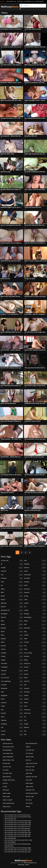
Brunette (12, 646)
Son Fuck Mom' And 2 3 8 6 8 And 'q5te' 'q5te (18, 834)
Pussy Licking (35, 653)
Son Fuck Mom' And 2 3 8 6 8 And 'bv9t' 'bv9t (17, 836)
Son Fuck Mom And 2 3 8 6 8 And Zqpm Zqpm (18, 848)
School (35, 671)
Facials (12, 706)
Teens (35, 706)
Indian (35, 585)
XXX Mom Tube (7, 773)
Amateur (12, 568)
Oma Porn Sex (7, 767)
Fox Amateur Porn (39, 1)
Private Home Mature (32, 793)
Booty (12, 635)
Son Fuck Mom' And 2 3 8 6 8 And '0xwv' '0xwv (18, 850)
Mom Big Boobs (7, 750)
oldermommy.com (29, 1)
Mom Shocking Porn (32, 743)
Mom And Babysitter (10, 838)
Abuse (27, 865)
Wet (35, 731)
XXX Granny (29, 753)
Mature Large (7, 793)
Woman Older (30, 757)
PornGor (5, 783)
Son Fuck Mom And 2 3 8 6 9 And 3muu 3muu (18, 825)
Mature (35, 621)
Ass (12, 585)
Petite (35, 639)
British (12, 642)
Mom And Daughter (10, 842)
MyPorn (28, 747)
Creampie (12, 671)
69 (12, 564)
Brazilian (12, 639)
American (12, 571)
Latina (35, 600)
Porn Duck (29, 800)
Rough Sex (35, 664)
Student (35, 696)
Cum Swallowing (12, 681)
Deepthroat (12, 689)
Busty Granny (7, 807)
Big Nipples (12, 614)
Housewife (35, 578)
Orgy (35, 632)
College (12, 660)
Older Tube (29, 773)
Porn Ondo (29, 780)
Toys (35, 720)
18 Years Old (12, 561)
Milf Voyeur (6, 790)
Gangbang (12, 724)
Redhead (35, 657)
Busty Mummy (7, 777)
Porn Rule (6, 770)
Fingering (12, 720)
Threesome (35, 710)
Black (12, 621)
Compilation (12, 667)
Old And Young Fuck (10, 819)
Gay (12, 728)
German (12, 731)
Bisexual (12, 618)
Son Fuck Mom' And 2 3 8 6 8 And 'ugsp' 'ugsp (18, 823)
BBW (12, 593)
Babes (12, 589)
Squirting (35, 689)
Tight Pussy (35, 713)
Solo (35, 685)
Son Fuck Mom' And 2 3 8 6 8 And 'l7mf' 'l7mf (17, 827)
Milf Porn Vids (30, 797)
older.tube (20, 1)
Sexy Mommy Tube (8, 747)
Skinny (35, 678)
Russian (35, 667)
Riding (35, 660)
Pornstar (35, 642)
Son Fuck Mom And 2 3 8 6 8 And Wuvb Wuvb (18, 821)
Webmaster (21, 865)
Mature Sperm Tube (8, 760)
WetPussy (10, 7)
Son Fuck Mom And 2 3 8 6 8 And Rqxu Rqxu (18, 844)
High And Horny (9, 846)
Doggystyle (12, 696)
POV (35, 646)
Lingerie (35, 610)
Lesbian (35, 603)
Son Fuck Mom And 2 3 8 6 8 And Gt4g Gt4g (17, 829)
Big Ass (12, 600)
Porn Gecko (29, 803)
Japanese (35, 593)
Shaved (35, 674)
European (12, 703)
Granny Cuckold (7, 800)
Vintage (35, 724)
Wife (35, 735)
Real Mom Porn (30, 790)
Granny (12, 735)
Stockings (35, 692)
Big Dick (12, 607)
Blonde (12, 625)
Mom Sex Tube (30, 767)
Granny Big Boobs (8, 757)
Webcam (35, 728)
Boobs (12, 632)
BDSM (12, 596)
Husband (35, 582)
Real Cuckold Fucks (8, 803)
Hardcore (35, 568)
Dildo (12, 692)
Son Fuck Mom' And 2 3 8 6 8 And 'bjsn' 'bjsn (17, 830)
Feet (12, 710)
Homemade (35, 575)
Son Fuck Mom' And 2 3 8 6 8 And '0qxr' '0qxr (18, 852)
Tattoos (35, 703)
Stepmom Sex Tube (31, 777)
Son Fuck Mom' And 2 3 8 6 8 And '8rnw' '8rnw (18, 832)
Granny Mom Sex (8, 743)
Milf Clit (28, 807)
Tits (35, 717)
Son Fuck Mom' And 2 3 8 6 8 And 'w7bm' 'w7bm (18, 840)
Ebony (12, 699)
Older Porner (29, 787)
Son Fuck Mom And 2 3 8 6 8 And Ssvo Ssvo (17, 815)
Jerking (35, 596)
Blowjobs (12, 628)
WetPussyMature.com (30, 863)
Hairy (35, 561)
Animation (12, 578)
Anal (12, 575)
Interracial (35, 589)
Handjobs (35, 564)
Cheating (12, 653)
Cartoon (12, 649)
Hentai (35, 571)
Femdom (12, 713)
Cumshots (12, 685)
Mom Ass (28, 760)
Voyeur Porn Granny (32, 763)
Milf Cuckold (6, 797)
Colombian (12, 664)
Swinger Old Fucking (9, 780)
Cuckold (12, 674)
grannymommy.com (11, 1)
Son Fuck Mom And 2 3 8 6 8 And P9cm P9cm (18, 817)
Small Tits (35, 681)
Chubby (12, 657)
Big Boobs (12, 603)
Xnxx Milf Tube (30, 750)
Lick (35, 607)
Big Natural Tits (12, 610)
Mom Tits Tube (30, 770)
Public (35, 649)
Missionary (35, 628)
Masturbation (35, 618)
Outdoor (35, 635)
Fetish (12, 717)
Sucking (35, 699)
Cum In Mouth (12, 678)
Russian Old (6, 763)
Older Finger (29, 783)
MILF (35, 625)
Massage (35, 614)
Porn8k (5, 787)
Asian (12, 582)
